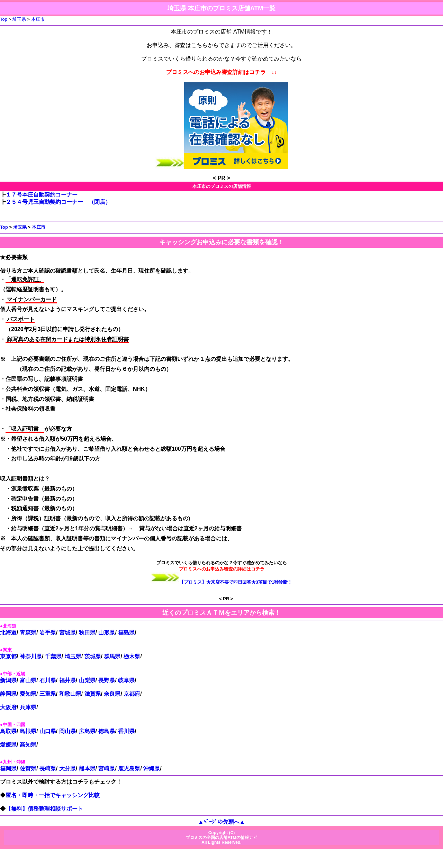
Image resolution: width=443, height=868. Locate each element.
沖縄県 (152, 769)
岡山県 (67, 731)
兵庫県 (28, 707)
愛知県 (28, 694)
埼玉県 (19, 19)
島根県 (28, 731)
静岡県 (8, 694)
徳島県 (107, 731)
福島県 (126, 633)
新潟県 (8, 680)
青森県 (28, 633)
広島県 (87, 731)
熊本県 (87, 769)
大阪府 (8, 707)
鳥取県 (8, 731)
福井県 (67, 680)
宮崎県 (107, 769)
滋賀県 (93, 694)
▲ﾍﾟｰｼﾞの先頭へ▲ (221, 822)
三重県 (48, 694)
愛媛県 (8, 745)
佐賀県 (28, 769)
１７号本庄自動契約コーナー (42, 195)
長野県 (107, 680)
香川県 (126, 731)
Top (4, 19)
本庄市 (38, 19)
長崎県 (48, 769)
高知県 (28, 745)
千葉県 (53, 656)
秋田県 (87, 633)
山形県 (107, 633)
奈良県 (112, 694)
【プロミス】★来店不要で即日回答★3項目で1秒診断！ (236, 582)
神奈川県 (31, 656)
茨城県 (93, 656)
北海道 (8, 633)
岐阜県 (126, 680)
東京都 (8, 656)
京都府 (132, 694)
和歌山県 (70, 694)
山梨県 (87, 680)
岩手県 (48, 633)
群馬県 (112, 656)
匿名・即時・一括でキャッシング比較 (53, 795)
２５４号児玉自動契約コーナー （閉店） (58, 202)
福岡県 (8, 769)
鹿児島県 (129, 769)
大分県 (67, 769)
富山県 (28, 680)
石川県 (48, 680)
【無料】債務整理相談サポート (44, 809)
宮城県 (67, 633)
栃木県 (132, 656)
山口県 (48, 731)
